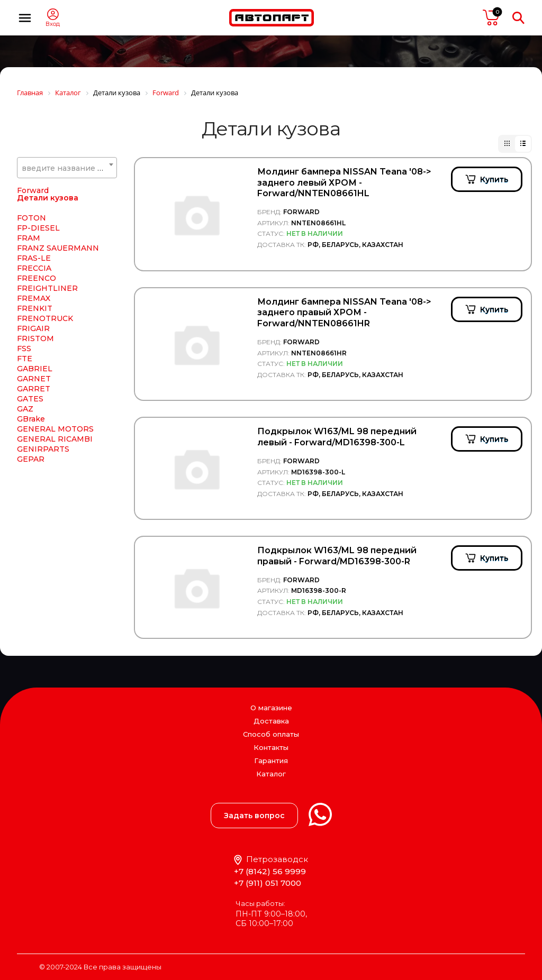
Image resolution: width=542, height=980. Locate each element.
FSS (24, 349)
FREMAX (34, 298)
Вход (53, 24)
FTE (25, 359)
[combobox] (67, 168)
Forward (33, 190)
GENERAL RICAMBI (55, 439)
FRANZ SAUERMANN (58, 248)
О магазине (271, 708)
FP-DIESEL (38, 228)
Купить (494, 179)
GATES (30, 399)
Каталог (271, 774)
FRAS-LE (34, 258)
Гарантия (271, 761)
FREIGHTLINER (47, 288)
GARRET (34, 389)
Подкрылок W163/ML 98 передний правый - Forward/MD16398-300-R (337, 556)
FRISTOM (35, 338)
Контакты (271, 747)
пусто (491, 17)
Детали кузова (48, 198)
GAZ (25, 409)
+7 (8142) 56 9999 (270, 871)
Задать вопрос (254, 816)
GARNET (34, 379)
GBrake (31, 419)
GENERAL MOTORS (55, 429)
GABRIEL (35, 369)
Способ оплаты (271, 734)
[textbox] (67, 168)
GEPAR (31, 459)
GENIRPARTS (43, 449)
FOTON (31, 218)
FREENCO (37, 278)
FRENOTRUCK (45, 318)
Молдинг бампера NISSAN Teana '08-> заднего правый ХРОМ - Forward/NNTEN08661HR (344, 313)
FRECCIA (34, 268)
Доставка (271, 721)
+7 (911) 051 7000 (268, 883)
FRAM (29, 238)
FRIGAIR (33, 328)
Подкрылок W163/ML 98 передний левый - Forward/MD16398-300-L (337, 437)
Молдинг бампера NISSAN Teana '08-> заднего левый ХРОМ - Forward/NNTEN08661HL (344, 183)
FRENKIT (35, 308)
